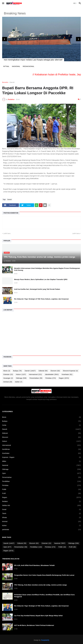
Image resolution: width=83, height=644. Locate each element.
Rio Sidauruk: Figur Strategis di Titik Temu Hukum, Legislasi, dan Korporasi (41, 299)
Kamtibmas (41, 449)
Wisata (41, 518)
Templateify (45, 640)
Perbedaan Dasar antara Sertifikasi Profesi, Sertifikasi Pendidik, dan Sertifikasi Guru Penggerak (44, 596)
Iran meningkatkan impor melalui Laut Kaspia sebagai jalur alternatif (33, 60)
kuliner (19, 382)
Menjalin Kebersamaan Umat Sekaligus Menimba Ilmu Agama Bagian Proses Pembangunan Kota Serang (47, 269)
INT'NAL (6, 66)
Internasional (35, 374)
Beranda (5, 82)
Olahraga (21, 378)
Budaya (17, 371)
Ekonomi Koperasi (70, 371)
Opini (41, 473)
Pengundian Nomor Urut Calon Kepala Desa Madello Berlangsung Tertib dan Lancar (44, 575)
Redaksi (41, 501)
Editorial (43, 371)
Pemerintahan (36, 378)
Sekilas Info (41, 505)
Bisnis (7, 371)
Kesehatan (67, 374)
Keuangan (8, 378)
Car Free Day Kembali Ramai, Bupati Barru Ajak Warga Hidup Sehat (38, 616)
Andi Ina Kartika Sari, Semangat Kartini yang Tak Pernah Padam (37, 289)
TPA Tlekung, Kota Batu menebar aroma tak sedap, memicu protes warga (40, 585)
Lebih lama (76, 233)
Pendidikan (41, 481)
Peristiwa (51, 378)
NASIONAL (16, 66)
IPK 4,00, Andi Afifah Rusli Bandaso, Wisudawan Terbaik (34, 565)
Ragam (64, 378)
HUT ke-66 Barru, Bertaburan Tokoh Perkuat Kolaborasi (34, 625)
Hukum (21, 374)
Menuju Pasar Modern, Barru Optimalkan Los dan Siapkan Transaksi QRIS (41, 279)
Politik (41, 489)
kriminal (8, 382)
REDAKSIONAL (28, 66)
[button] (3, 3)
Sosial (41, 509)
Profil (41, 493)
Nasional (41, 465)
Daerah (12, 82)
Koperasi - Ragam (41, 457)
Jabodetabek (52, 374)
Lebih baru (7, 233)
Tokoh (41, 513)
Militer (41, 461)
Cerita (41, 425)
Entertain (8, 374)
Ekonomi (55, 371)
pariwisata (41, 530)
